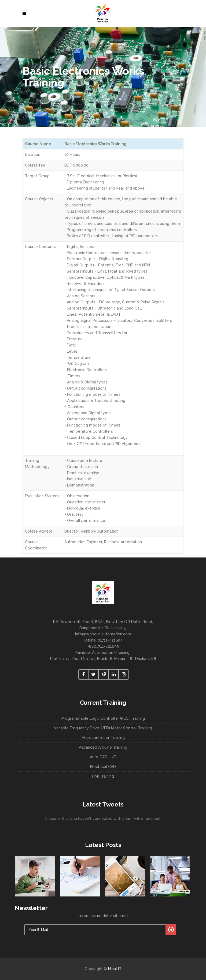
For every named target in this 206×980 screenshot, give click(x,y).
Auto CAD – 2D (103, 757)
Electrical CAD (103, 767)
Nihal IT (115, 969)
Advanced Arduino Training (103, 747)
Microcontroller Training (103, 738)
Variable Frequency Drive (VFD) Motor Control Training (103, 728)
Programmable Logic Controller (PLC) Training (103, 718)
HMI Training (103, 776)
